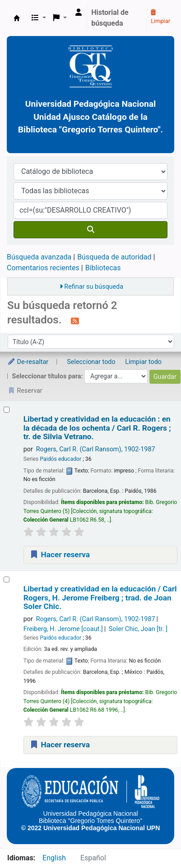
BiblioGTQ (17, 18)
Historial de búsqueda (110, 18)
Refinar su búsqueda (94, 287)
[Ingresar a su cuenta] (79, 13)
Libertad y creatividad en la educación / (100, 598)
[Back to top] (154, 840)
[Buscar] (90, 230)
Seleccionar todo (91, 362)
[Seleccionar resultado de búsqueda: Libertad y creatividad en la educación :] (7, 410)
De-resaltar (28, 362)
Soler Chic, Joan (138, 629)
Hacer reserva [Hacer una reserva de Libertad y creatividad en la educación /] (60, 745)
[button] (39, 18)
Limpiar (160, 17)
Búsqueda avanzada (39, 257)
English (54, 858)
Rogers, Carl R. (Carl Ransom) (96, 449)
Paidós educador (60, 459)
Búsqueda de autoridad (114, 257)
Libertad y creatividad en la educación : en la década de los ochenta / (97, 428)
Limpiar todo (143, 362)
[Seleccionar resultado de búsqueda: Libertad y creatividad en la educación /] (7, 579)
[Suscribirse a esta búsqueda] (75, 321)
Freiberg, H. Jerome (63, 629)
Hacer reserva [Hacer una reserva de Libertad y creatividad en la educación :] (60, 554)
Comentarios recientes (43, 268)
